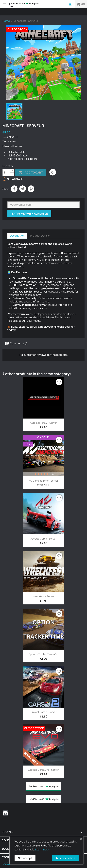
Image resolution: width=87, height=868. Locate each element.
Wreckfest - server (44, 596)
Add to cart (31, 173)
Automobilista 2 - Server (43, 423)
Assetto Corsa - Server (43, 539)
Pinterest (31, 189)
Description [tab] (17, 236)
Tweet (23, 189)
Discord (5, 813)
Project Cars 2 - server (44, 712)
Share (14, 189)
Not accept (25, 858)
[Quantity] (6, 173)
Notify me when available (29, 214)
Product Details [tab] (40, 236)
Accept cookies (65, 858)
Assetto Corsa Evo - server (43, 770)
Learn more (42, 850)
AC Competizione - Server (44, 481)
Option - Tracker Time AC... (43, 654)
